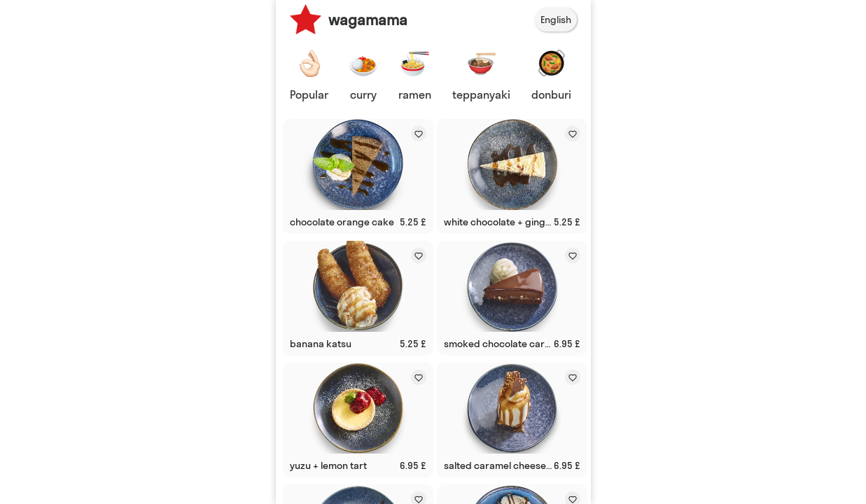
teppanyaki (481, 94)
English (556, 20)
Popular (309, 94)
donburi (551, 94)
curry (363, 94)
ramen (415, 94)
